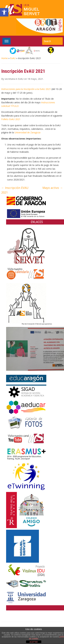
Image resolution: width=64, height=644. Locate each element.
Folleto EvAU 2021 (11, 119)
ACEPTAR (34, 642)
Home (5, 58)
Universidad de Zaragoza (27, 132)
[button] (4, 12)
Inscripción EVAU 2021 (15, 190)
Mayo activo (53, 188)
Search (59, 41)
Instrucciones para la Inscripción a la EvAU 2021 (26, 89)
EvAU (13, 58)
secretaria (10, 79)
